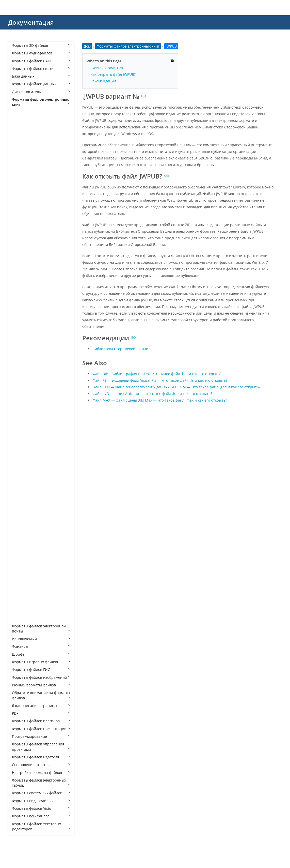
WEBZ (22, 610)
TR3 (20, 595)
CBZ (20, 218)
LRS (20, 402)
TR (19, 587)
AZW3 (22, 171)
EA (19, 248)
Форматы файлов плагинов (41, 721)
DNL (21, 241)
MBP (21, 426)
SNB (21, 557)
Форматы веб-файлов (41, 816)
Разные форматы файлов (41, 685)
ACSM (22, 125)
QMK (21, 526)
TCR (20, 564)
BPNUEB (24, 194)
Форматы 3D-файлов (41, 45)
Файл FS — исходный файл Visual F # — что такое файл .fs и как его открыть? (160, 380)
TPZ (20, 580)
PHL (20, 487)
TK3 (20, 572)
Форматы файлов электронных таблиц (41, 783)
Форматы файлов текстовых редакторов (41, 826)
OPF (20, 472)
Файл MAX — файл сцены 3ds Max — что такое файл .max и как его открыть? (160, 400)
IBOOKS (24, 356)
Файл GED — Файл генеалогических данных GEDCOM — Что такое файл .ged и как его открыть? (176, 387)
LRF (20, 395)
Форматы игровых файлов (41, 662)
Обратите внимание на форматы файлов (41, 695)
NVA (21, 449)
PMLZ (22, 503)
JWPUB (23, 364)
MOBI (22, 433)
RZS (20, 549)
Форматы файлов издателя (41, 757)
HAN (21, 310)
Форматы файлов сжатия (41, 69)
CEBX (21, 233)
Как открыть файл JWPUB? (113, 74)
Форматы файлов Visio (41, 808)
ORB (21, 480)
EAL (20, 256)
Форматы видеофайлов (41, 801)
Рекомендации (103, 81)
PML (21, 495)
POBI (21, 510)
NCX (21, 441)
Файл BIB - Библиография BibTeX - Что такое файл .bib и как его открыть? (157, 374)
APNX (22, 141)
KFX (20, 372)
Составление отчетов (41, 765)
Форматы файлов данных (41, 84)
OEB (21, 456)
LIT (19, 387)
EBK (20, 264)
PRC (20, 518)
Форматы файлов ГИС (41, 670)
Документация (31, 22)
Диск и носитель (41, 92)
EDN (21, 271)
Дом (87, 46)
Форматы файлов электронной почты (41, 629)
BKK (20, 187)
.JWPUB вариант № (107, 68)
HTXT (21, 333)
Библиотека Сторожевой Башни (120, 349)
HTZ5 (21, 349)
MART (22, 418)
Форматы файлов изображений (41, 677)
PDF (41, 713)
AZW (21, 156)
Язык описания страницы (41, 706)
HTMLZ (23, 325)
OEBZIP (23, 464)
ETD (20, 287)
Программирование (41, 736)
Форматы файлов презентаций (41, 729)
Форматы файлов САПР (41, 61)
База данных (41, 76)
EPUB (21, 279)
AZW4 (22, 179)
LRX (20, 410)
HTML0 (23, 318)
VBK (20, 603)
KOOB (22, 379)
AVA (20, 148)
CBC (20, 202)
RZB (20, 541)
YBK (20, 618)
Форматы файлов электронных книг (41, 102)
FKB (20, 302)
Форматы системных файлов (41, 793)
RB (19, 533)
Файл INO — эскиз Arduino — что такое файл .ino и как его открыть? (152, 394)
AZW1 (22, 164)
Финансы (41, 646)
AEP (20, 133)
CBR (20, 210)
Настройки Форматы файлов (41, 773)
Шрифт (41, 654)
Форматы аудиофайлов (41, 53)
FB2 (20, 295)
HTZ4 (21, 341)
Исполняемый (41, 639)
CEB (20, 225)
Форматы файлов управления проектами (41, 747)
